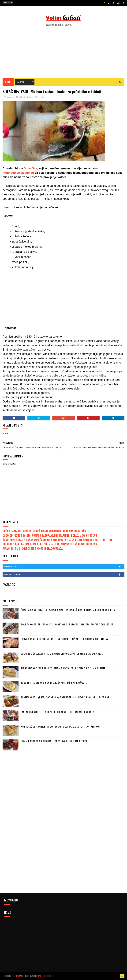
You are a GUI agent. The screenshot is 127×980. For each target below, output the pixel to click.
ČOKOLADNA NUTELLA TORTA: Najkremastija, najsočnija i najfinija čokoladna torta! (68, 610)
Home (8, 82)
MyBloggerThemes (45, 976)
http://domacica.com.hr (18, 173)
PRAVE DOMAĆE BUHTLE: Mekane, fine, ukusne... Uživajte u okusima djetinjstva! (65, 639)
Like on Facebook (64, 574)
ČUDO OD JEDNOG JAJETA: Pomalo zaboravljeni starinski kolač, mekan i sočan (50, 536)
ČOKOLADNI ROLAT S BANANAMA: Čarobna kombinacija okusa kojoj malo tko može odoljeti (57, 540)
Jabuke (22, 97)
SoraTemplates (18, 976)
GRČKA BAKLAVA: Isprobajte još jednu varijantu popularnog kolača (44, 531)
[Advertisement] (63, 50)
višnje (37, 97)
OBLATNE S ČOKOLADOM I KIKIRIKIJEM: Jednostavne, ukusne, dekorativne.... (62, 653)
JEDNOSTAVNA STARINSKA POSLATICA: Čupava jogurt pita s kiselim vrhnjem (63, 668)
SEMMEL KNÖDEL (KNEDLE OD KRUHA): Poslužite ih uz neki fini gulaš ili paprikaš (65, 697)
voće (43, 97)
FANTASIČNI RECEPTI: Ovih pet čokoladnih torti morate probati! (57, 712)
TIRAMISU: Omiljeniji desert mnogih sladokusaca (33, 549)
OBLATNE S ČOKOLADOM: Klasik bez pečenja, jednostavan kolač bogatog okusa (50, 544)
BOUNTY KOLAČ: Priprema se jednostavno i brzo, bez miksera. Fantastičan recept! (67, 624)
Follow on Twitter (64, 566)
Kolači (30, 97)
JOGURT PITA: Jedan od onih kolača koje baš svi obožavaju (54, 683)
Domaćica (30, 168)
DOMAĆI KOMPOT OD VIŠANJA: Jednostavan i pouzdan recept (54, 741)
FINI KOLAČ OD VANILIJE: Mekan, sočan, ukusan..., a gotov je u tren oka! (60, 726)
